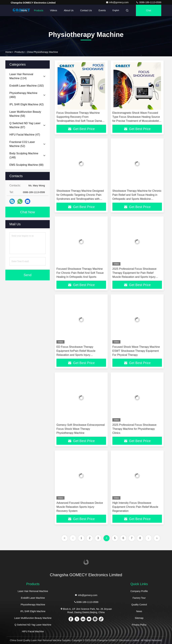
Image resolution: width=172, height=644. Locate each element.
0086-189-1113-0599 (149, 2)
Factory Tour (139, 598)
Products (39, 10)
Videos (53, 10)
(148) (24, 155)
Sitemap (139, 618)
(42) (27, 104)
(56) (25, 114)
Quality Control (139, 605)
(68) (26, 165)
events (102, 10)
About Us (69, 10)
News (139, 611)
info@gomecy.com (117, 2)
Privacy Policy (139, 625)
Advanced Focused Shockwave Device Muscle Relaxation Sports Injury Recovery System (80, 507)
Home (24, 10)
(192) (27, 86)
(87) (25, 125)
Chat (149, 10)
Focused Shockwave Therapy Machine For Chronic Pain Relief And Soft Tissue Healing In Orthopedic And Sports (80, 273)
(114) (21, 76)
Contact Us (86, 10)
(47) (25, 135)
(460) (23, 95)
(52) (22, 144)
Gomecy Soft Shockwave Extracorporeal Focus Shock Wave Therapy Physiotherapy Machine (81, 429)
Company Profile (139, 591)
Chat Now (28, 212)
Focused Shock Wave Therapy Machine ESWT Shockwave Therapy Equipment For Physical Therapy (136, 351)
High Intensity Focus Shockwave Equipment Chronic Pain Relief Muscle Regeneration (135, 507)
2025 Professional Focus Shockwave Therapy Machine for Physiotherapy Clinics (134, 429)
